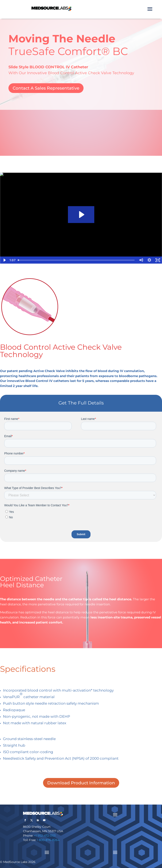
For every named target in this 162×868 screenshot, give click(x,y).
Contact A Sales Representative (46, 88)
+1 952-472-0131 (45, 836)
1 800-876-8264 (48, 840)
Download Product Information (81, 783)
